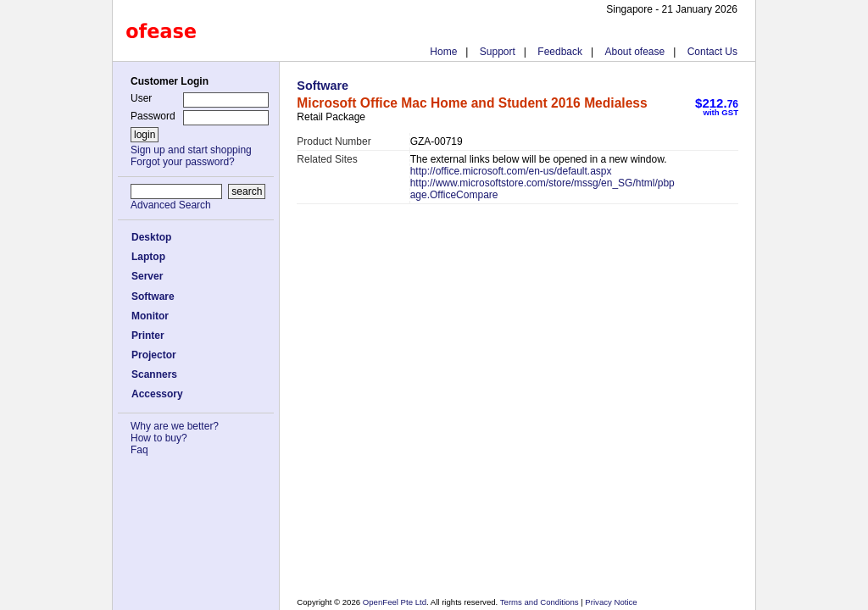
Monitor (150, 316)
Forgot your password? (183, 162)
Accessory (157, 394)
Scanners (154, 374)
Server (147, 276)
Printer (148, 335)
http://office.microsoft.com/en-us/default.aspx (511, 171)
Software (153, 297)
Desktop (151, 237)
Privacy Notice (610, 602)
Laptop (148, 257)
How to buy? (159, 438)
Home (443, 52)
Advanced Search (171, 205)
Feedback (560, 52)
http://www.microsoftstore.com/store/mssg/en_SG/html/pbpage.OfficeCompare (542, 189)
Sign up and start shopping (191, 150)
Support (498, 52)
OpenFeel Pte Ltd (395, 602)
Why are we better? (175, 426)
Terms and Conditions (540, 602)
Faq (139, 450)
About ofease (634, 52)
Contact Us (712, 52)
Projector (154, 355)
